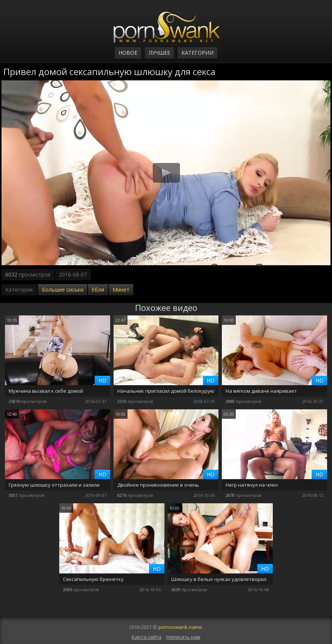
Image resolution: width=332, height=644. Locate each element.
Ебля (98, 290)
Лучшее (159, 53)
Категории (198, 53)
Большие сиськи (63, 290)
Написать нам (183, 637)
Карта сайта (147, 637)
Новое (128, 53)
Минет (121, 290)
